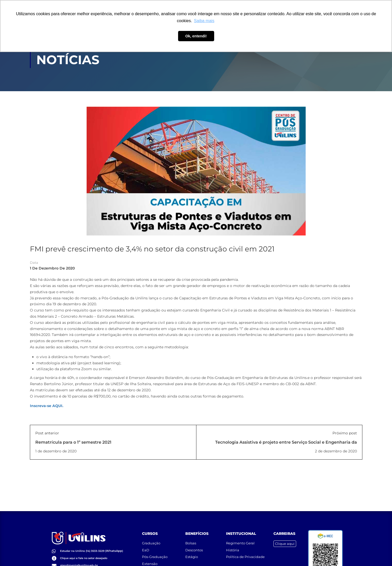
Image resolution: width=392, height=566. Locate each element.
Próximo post (345, 434)
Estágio (192, 551)
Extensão (150, 557)
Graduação (151, 537)
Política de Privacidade (245, 551)
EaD (146, 544)
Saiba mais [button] (204, 21)
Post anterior (47, 434)
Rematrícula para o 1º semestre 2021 (73, 443)
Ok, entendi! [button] (196, 36)
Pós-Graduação (155, 551)
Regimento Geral (240, 537)
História (233, 544)
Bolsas (191, 537)
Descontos (194, 544)
